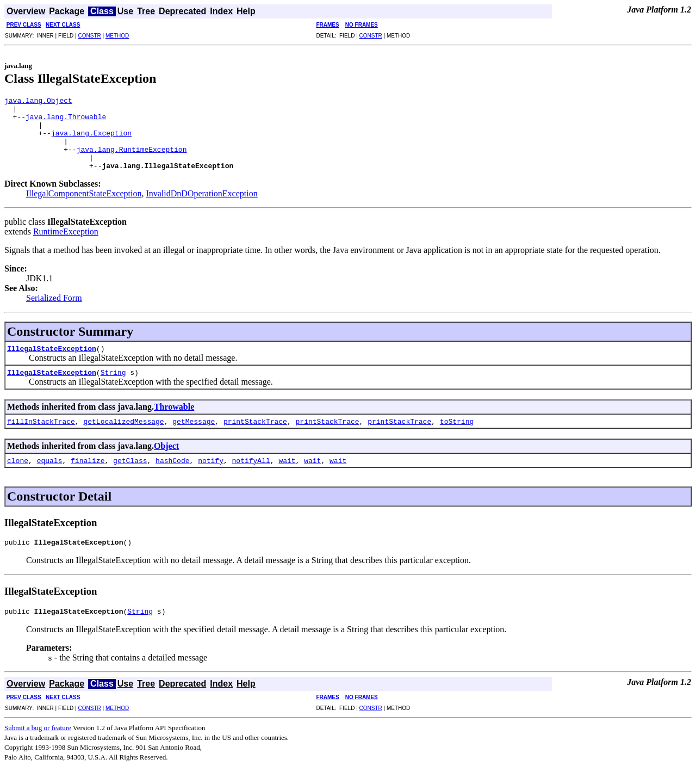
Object (166, 461)
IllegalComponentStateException (84, 208)
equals (50, 475)
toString (457, 436)
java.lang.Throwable (66, 121)
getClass (130, 475)
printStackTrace (255, 436)
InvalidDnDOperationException (201, 208)
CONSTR (89, 36)
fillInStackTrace (41, 436)
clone (18, 475)
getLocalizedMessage (123, 436)
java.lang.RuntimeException (132, 160)
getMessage (194, 436)
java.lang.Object (38, 102)
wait (287, 475)
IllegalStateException (52, 363)
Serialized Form (54, 313)
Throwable (174, 421)
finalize (88, 475)
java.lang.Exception (91, 141)
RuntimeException (66, 246)
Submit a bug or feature (38, 746)
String (113, 387)
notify (211, 475)
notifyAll (251, 475)
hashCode (172, 475)
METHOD (117, 36)
